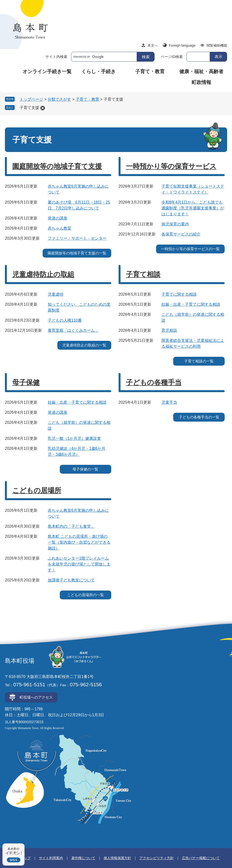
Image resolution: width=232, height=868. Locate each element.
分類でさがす (59, 99)
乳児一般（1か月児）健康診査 (74, 438)
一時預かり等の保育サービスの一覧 (190, 249)
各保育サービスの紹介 (181, 234)
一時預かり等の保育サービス (171, 166)
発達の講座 (58, 218)
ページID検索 (172, 57)
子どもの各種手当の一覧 (199, 417)
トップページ (31, 99)
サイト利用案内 (51, 858)
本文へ (153, 45)
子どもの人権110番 (65, 320)
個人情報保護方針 (117, 858)
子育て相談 (143, 274)
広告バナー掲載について (201, 858)
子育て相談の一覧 (199, 361)
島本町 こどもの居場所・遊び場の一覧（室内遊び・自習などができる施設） (79, 542)
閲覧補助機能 (217, 45)
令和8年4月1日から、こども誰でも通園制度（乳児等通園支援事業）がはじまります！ (193, 208)
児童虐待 (56, 294)
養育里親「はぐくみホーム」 (73, 330)
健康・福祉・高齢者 (201, 71)
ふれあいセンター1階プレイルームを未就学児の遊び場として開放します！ (79, 564)
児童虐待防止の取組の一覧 (84, 345)
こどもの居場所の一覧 (85, 595)
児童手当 (169, 402)
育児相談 (169, 330)
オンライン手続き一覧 (47, 71)
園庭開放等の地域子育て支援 (57, 166)
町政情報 (201, 82)
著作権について (83, 858)
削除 (43, 108)
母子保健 (26, 382)
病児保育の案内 (175, 224)
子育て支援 (29, 108)
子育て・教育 (150, 71)
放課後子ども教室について (71, 580)
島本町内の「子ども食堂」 (71, 526)
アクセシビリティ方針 (157, 858)
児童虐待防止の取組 (43, 274)
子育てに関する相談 (179, 294)
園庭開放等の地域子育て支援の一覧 (77, 253)
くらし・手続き (98, 71)
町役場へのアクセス (36, 697)
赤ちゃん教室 (60, 228)
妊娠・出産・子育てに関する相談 (191, 304)
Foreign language (182, 45)
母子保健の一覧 (85, 469)
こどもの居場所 (37, 490)
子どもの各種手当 (154, 382)
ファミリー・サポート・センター (77, 238)
